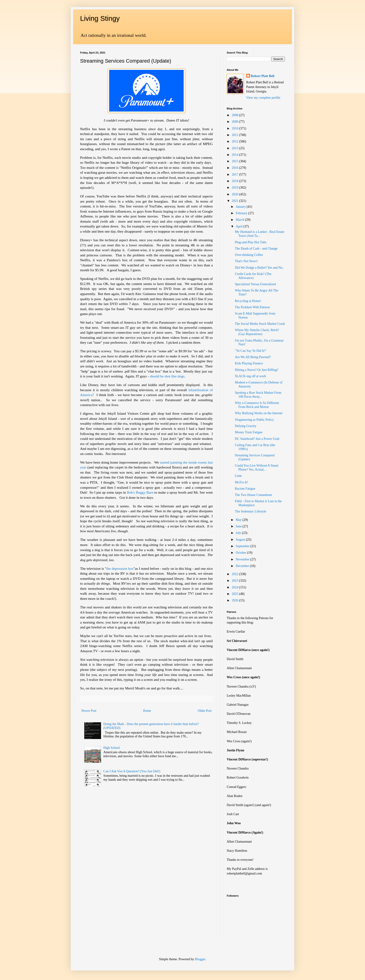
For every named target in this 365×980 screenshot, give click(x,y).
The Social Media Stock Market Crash (260, 324)
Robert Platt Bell (263, 76)
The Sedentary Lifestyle (251, 511)
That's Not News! (246, 261)
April (239, 226)
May (239, 520)
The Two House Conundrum (253, 495)
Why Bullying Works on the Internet (259, 413)
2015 (236, 161)
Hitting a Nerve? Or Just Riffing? (257, 370)
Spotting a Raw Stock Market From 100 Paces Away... (258, 395)
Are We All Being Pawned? (253, 357)
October (241, 553)
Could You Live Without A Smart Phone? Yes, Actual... (257, 468)
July (239, 533)
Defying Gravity (246, 426)
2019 (236, 188)
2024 (236, 587)
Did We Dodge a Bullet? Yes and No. (259, 268)
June (239, 526)
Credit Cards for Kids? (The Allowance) (253, 276)
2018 (236, 181)
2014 (236, 155)
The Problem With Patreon (252, 307)
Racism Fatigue (245, 489)
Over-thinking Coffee (249, 255)
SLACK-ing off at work (250, 376)
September (243, 546)
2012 (236, 141)
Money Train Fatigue (249, 432)
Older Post (205, 711)
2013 (236, 148)
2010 (236, 128)
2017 (236, 175)
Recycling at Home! (248, 301)
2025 (236, 594)
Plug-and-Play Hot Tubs (251, 242)
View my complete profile (263, 98)
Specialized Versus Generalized (255, 284)
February (242, 213)
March (240, 220)
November (243, 559)
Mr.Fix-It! (241, 482)
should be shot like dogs (167, 376)
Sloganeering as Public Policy (254, 420)
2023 (236, 581)
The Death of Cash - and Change (256, 249)
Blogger (200, 959)
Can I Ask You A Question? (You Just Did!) (132, 771)
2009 (236, 122)
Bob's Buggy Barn (140, 492)
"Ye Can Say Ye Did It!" (251, 351)
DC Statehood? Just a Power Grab (257, 439)
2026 (236, 600)
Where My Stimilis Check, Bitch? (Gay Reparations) (257, 332)
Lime (238, 476)
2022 (236, 574)
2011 (235, 135)
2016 (236, 168)
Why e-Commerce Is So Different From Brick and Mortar (257, 405)
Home (147, 711)
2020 (236, 194)
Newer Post (89, 711)
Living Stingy (100, 18)
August (241, 540)
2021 (236, 201)
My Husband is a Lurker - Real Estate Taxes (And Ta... (260, 234)
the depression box (120, 568)
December (243, 566)
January (241, 207)
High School (112, 748)
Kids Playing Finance (249, 363)
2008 (236, 115)
